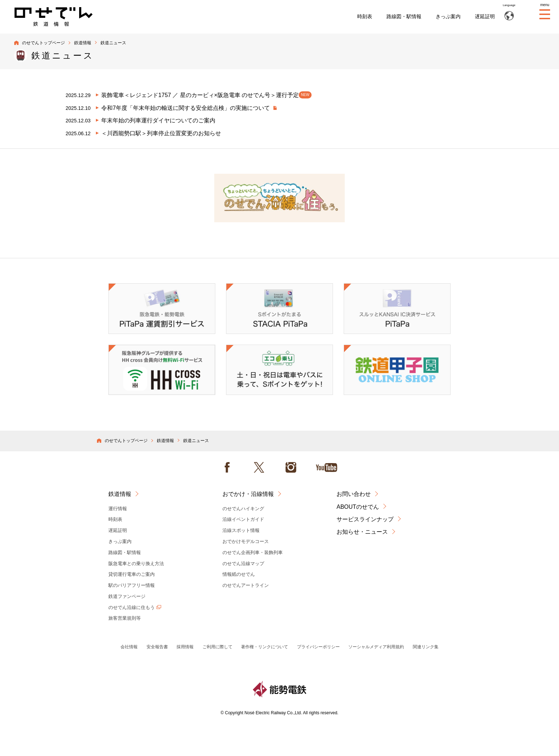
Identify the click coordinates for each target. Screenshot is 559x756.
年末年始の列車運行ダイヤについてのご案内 (158, 120)
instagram (291, 467)
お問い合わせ (354, 494)
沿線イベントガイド (243, 519)
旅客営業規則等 (125, 618)
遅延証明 (485, 16)
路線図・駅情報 (404, 16)
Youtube (327, 467)
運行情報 (118, 509)
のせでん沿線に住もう (132, 607)
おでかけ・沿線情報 (248, 494)
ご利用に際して (217, 647)
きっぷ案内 (448, 16)
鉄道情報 (83, 43)
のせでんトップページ (43, 43)
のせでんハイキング (243, 509)
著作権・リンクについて (265, 647)
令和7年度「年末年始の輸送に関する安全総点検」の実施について (186, 108)
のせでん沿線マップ (243, 564)
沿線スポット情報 (241, 530)
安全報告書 (157, 647)
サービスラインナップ (365, 519)
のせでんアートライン (246, 585)
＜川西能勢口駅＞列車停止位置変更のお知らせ (161, 133)
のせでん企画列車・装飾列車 (253, 552)
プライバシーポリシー (318, 647)
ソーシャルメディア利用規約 (376, 647)
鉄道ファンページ (127, 596)
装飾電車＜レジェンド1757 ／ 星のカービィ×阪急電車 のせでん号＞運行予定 (206, 95)
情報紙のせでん (239, 574)
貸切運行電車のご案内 (132, 574)
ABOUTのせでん (358, 507)
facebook (227, 467)
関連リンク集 (426, 647)
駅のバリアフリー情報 (132, 585)
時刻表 (365, 16)
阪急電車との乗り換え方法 (136, 564)
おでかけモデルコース (246, 541)
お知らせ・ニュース (362, 532)
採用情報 (185, 647)
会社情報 (129, 647)
